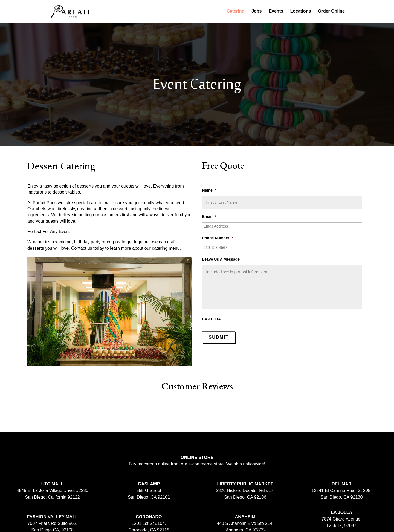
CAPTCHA (212, 319)
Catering (235, 12)
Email (209, 217)
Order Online (331, 12)
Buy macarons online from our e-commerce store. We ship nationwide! (197, 464)
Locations (301, 12)
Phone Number (218, 238)
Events (276, 12)
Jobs (257, 12)
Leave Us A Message (221, 259)
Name (209, 190)
